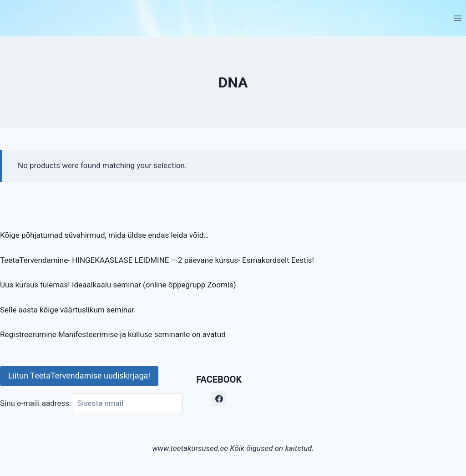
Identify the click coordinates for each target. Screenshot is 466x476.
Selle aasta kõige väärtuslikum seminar (67, 310)
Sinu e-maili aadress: (91, 403)
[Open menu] (458, 18)
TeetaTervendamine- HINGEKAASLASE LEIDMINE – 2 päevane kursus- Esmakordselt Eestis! (157, 260)
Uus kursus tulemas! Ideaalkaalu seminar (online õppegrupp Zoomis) (118, 285)
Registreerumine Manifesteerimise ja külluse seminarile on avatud (113, 334)
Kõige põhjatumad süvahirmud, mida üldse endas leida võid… (104, 235)
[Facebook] (219, 399)
